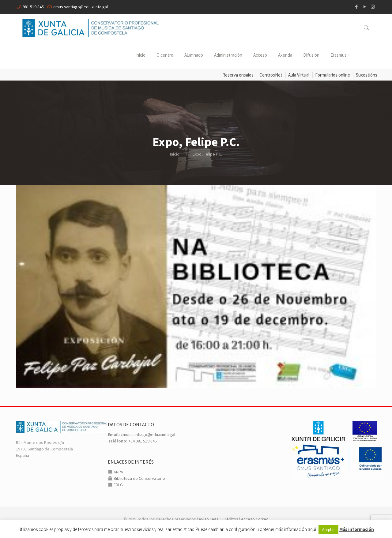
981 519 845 (33, 7)
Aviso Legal (209, 519)
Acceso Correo (255, 519)
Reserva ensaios (238, 75)
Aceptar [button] (328, 530)
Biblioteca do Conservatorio (139, 478)
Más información (357, 529)
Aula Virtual (299, 75)
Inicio (175, 154)
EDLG (118, 485)
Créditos (230, 519)
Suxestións (367, 75)
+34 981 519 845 (143, 441)
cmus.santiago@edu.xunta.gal (81, 7)
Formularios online (333, 75)
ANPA (118, 472)
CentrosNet (271, 75)
